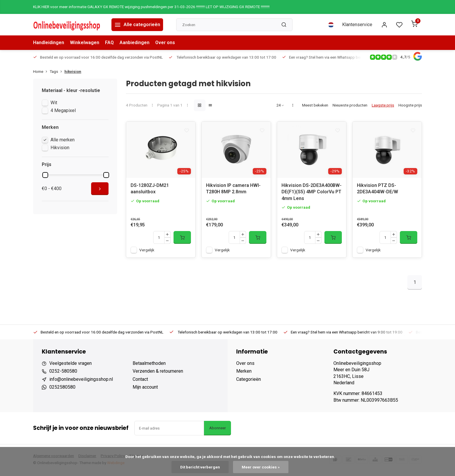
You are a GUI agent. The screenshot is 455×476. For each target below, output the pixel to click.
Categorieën (249, 381)
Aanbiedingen (134, 43)
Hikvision (60, 148)
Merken (244, 373)
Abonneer (217, 430)
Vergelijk (147, 252)
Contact (140, 381)
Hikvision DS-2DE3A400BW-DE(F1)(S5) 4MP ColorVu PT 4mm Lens (312, 194)
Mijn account (145, 389)
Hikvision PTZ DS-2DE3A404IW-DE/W (378, 190)
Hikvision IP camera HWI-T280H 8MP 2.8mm (233, 190)
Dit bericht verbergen (200, 467)
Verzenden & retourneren (158, 373)
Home (41, 71)
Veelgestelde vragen (71, 365)
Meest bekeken (315, 105)
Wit (54, 103)
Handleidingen (49, 43)
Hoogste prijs (410, 105)
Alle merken (63, 140)
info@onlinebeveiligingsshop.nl (81, 381)
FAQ (109, 43)
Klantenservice (357, 25)
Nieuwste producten (350, 105)
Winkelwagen (85, 43)
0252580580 (62, 389)
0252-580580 (63, 373)
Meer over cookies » (261, 467)
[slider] (45, 175)
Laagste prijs (383, 105)
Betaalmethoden (149, 365)
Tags (57, 71)
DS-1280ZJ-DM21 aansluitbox (150, 190)
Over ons (165, 43)
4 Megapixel (63, 110)
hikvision (73, 71)
